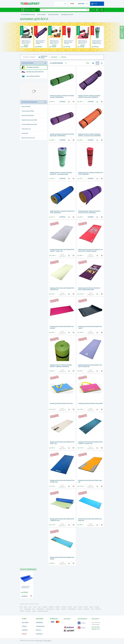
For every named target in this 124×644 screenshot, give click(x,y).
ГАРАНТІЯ (25, 630)
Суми (21, 609)
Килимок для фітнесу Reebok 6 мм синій (61, 403)
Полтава (80, 607)
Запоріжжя (45, 607)
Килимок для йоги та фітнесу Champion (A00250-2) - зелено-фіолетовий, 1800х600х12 (97, 43)
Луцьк (92, 609)
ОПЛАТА (24, 626)
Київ (21, 607)
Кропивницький (40, 609)
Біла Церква (86, 609)
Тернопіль (80, 609)
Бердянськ (28, 611)
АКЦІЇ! (72, 4)
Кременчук (64, 609)
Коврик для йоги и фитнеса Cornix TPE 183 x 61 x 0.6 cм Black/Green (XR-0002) (26, 43)
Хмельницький (27, 609)
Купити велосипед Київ (28, 115)
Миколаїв (58, 607)
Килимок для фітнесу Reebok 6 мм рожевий (91, 403)
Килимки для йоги (30, 67)
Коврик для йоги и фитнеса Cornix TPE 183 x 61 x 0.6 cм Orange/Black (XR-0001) (54, 43)
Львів (39, 607)
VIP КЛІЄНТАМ (40, 626)
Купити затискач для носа (28, 138)
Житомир (97, 607)
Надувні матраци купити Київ (29, 120)
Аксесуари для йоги (30, 76)
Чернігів (86, 607)
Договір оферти (47, 641)
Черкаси (91, 607)
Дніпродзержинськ (50, 609)
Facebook (82, 623)
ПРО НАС (39, 630)
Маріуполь (64, 607)
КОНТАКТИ (39, 634)
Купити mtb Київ (26, 107)
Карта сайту (39, 641)
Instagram (82, 628)
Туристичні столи (26, 129)
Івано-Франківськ (72, 609)
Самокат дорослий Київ (28, 111)
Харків (25, 607)
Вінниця (70, 607)
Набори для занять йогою (32, 72)
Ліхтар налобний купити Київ (29, 124)
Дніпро (35, 607)
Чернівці (58, 609)
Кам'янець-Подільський (43, 611)
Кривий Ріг (51, 607)
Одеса (30, 607)
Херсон (75, 607)
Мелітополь (98, 609)
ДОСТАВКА (25, 623)
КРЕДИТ (24, 634)
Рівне (34, 609)
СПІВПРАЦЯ (39, 623)
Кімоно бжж (25, 133)
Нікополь (22, 611)
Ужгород (34, 611)
